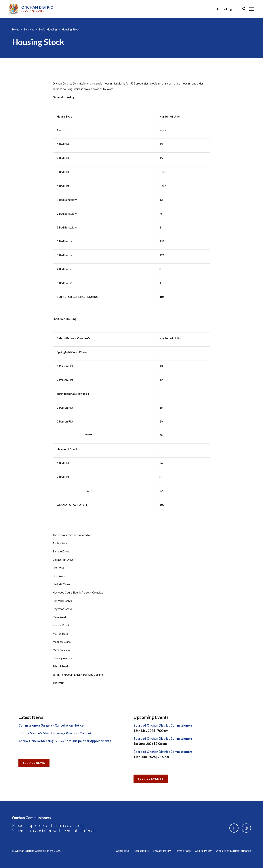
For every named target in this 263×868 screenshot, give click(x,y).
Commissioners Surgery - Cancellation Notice (51, 725)
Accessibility (141, 851)
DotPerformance (241, 851)
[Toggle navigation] (252, 9)
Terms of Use (183, 851)
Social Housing (48, 29)
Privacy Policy (162, 851)
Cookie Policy (203, 851)
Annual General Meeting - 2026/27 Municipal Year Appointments (65, 741)
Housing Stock (70, 29)
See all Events (151, 779)
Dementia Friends (79, 830)
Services (29, 29)
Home (16, 29)
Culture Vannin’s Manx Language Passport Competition (58, 733)
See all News (34, 763)
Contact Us (123, 851)
